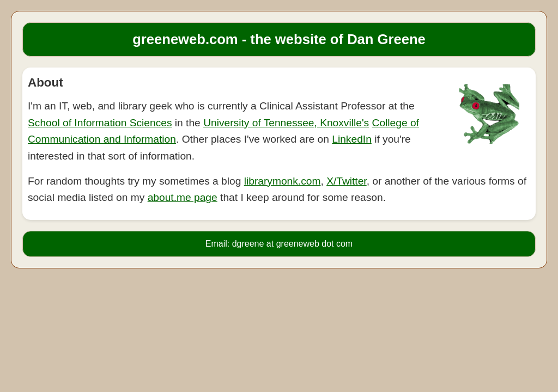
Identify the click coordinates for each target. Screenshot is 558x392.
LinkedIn (352, 139)
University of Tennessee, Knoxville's (286, 123)
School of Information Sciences (100, 123)
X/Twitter (347, 181)
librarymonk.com (283, 181)
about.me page (183, 197)
